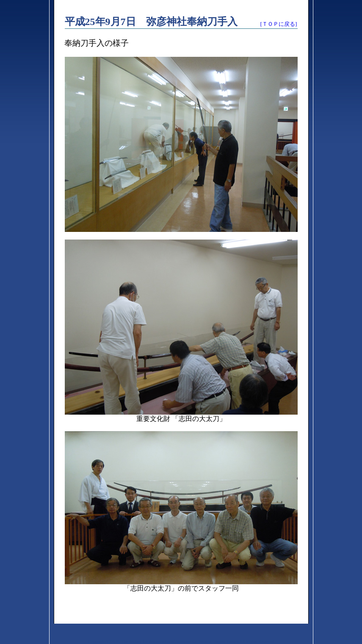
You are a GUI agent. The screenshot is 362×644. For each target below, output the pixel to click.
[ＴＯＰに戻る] (279, 24)
